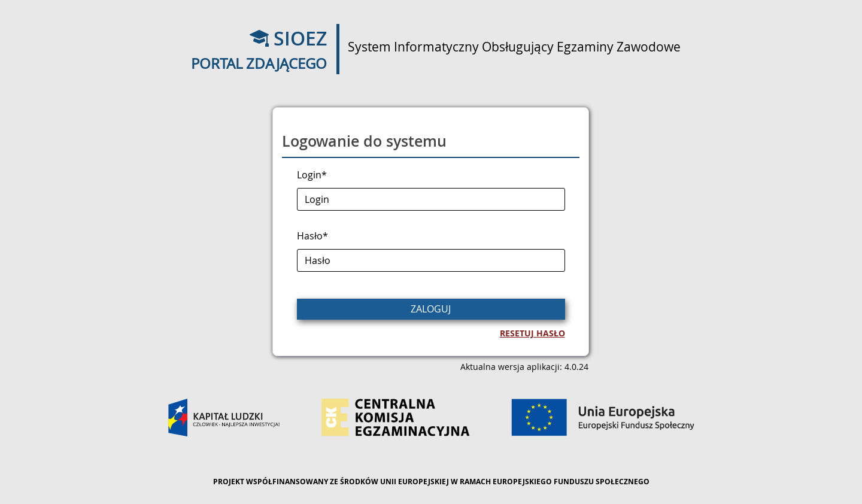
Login (312, 175)
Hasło (312, 236)
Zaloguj (431, 309)
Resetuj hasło (532, 333)
